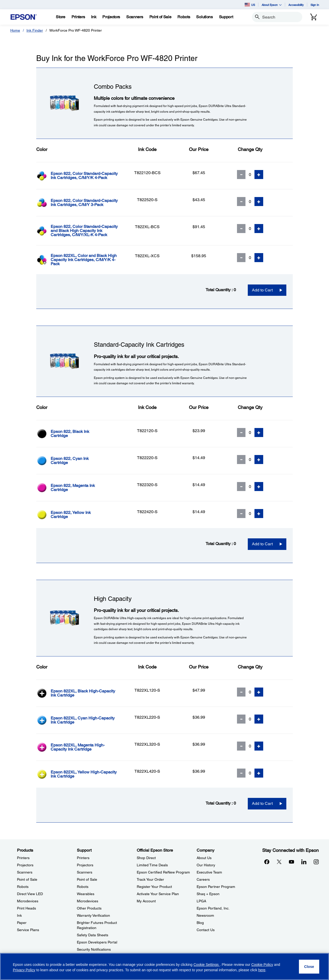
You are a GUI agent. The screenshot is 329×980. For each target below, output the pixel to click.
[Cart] (314, 17)
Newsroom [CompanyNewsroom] (205, 915)
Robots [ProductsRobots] (23, 887)
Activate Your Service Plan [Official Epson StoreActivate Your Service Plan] (158, 894)
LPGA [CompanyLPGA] (201, 901)
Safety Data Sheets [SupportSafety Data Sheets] (93, 935)
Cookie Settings (207, 965)
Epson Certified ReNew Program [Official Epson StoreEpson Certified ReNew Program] (163, 872)
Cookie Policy (262, 965)
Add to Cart (262, 290)
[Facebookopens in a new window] (267, 862)
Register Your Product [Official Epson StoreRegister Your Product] (154, 887)
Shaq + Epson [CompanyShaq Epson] (208, 894)
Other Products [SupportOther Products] (89, 908)
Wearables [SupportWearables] (86, 894)
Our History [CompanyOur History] (206, 865)
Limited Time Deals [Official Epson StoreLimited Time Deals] (152, 865)
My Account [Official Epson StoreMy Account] (146, 901)
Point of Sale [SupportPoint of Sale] (87, 879)
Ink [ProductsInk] (19, 915)
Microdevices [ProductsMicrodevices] (28, 901)
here (262, 970)
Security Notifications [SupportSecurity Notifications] (94, 949)
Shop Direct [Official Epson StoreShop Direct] (146, 858)
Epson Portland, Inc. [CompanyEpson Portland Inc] (213, 908)
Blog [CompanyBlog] (200, 923)
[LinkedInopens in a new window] (304, 862)
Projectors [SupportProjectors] (85, 865)
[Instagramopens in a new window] (316, 862)
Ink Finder (35, 30)
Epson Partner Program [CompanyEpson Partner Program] (216, 887)
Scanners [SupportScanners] (85, 872)
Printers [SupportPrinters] (83, 858)
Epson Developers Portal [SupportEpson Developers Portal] (97, 942)
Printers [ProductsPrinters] (23, 858)
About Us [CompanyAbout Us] (204, 858)
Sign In (315, 5)
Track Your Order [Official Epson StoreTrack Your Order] (150, 879)
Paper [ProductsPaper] (22, 923)
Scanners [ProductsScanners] (25, 872)
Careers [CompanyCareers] (203, 879)
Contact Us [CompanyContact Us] (206, 930)
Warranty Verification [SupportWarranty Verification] (93, 915)
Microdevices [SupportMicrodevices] (88, 901)
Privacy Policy (24, 970)
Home (15, 30)
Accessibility (296, 5)
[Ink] (94, 17)
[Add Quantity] (259, 175)
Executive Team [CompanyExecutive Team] (209, 872)
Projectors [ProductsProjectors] (25, 865)
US (250, 5)
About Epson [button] (272, 5)
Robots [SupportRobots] (83, 887)
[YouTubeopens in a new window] (291, 862)
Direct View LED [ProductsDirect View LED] (30, 894)
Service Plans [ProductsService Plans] (28, 930)
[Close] (309, 967)
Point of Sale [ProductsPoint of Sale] (27, 879)
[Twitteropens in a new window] (279, 862)
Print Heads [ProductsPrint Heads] (26, 908)
